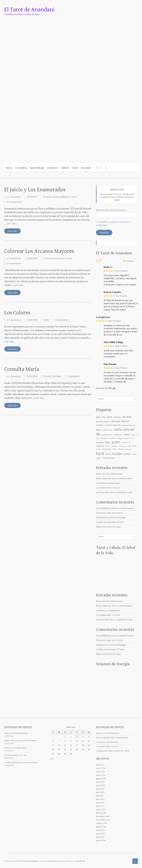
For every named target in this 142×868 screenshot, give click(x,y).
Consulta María (22, 369)
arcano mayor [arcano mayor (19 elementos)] (103, 421)
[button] (106, 167)
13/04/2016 (32, 320)
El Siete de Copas (113, 527)
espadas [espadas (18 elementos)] (100, 442)
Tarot (75, 168)
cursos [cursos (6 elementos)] (133, 435)
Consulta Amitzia (126, 508)
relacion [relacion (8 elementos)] (120, 449)
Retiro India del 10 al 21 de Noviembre (114, 479)
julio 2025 (100, 765)
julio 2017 (100, 796)
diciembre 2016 (102, 816)
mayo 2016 (100, 834)
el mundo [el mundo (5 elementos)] (126, 438)
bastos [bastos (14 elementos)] (99, 430)
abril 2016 (100, 837)
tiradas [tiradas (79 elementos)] (117, 454)
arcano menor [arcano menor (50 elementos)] (120, 421)
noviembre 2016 (103, 820)
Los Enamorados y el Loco (108, 488)
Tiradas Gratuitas (52, 376)
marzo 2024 (101, 768)
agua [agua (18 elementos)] (98, 417)
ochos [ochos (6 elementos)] (129, 446)
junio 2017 (100, 799)
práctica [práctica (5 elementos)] (98, 449)
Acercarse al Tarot (115, 522)
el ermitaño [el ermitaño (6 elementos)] (112, 438)
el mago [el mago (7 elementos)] (119, 438)
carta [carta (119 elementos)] (118, 429)
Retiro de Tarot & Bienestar (109, 474)
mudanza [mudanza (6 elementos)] (114, 446)
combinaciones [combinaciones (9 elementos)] (107, 435)
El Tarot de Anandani (29, 10)
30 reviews (128, 261)
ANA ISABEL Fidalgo (114, 342)
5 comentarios (14, 263)
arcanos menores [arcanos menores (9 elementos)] (129, 425)
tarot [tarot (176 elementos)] (100, 454)
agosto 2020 (101, 779)
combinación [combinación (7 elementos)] (118, 435)
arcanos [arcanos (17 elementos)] (100, 425)
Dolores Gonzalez (112, 292)
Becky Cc (108, 267)
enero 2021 (101, 775)
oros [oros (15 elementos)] (135, 446)
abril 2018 (100, 792)
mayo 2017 (100, 803)
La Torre (119, 513)
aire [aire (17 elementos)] (104, 417)
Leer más (12, 231)
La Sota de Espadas (117, 518)
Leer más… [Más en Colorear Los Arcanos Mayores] (19, 285)
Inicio (9, 168)
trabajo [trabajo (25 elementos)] (127, 454)
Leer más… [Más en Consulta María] (40, 398)
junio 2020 (100, 782)
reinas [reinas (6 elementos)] (114, 449)
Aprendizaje (37, 168)
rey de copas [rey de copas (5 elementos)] (128, 449)
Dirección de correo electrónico (111, 210)
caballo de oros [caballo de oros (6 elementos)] (108, 430)
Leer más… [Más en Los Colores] (10, 342)
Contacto (52, 168)
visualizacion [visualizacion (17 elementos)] (109, 458)
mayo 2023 (100, 772)
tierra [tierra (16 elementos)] (108, 454)
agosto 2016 (101, 827)
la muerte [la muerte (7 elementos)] (124, 443)
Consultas (21, 168)
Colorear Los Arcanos (54, 258)
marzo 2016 (101, 841)
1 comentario (73, 376)
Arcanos (86, 168)
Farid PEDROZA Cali (105, 508)
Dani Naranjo (110, 364)
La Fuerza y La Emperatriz (108, 483)
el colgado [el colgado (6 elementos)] (104, 438)
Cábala (65, 168)
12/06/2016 (32, 258)
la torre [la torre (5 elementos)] (108, 446)
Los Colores (17, 313)
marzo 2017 (101, 810)
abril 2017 (100, 806)
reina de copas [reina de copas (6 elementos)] (107, 449)
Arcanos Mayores (61, 197)
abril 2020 (100, 789)
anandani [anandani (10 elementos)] (117, 417)
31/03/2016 (32, 376)
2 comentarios (61, 320)
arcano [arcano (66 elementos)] (127, 417)
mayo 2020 (100, 785)
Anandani (16, 197)
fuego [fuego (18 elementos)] (108, 442)
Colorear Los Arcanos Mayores (39, 251)
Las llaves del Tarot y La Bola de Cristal (114, 492)
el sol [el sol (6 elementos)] (132, 438)
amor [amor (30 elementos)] (110, 417)
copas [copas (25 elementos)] (127, 434)
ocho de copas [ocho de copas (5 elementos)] (122, 446)
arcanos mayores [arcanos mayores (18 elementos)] (113, 425)
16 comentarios (14, 202)
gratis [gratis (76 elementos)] (116, 442)
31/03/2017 (32, 197)
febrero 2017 (101, 813)
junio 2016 (100, 830)
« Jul (52, 759)
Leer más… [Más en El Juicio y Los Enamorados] (12, 224)
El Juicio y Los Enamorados (35, 190)
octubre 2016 (101, 823)
